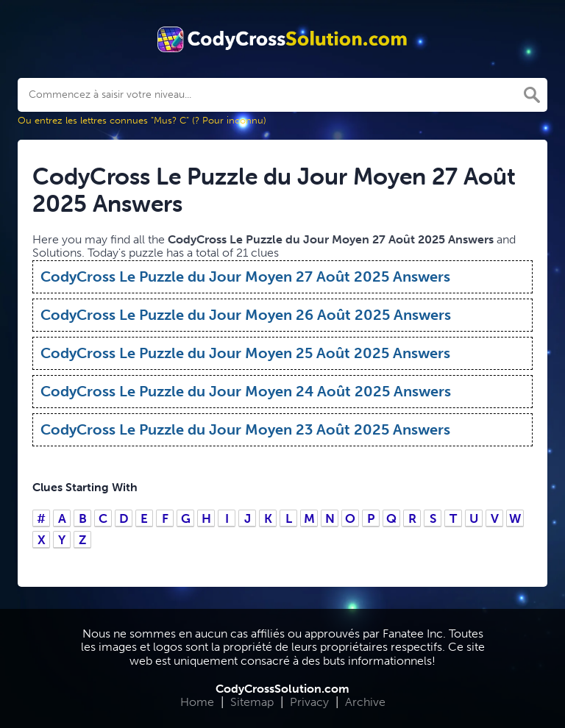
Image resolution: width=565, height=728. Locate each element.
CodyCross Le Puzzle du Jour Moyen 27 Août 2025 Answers (245, 276)
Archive (365, 702)
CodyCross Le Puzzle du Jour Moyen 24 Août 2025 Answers (246, 391)
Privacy (309, 702)
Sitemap (252, 702)
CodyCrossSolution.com (282, 689)
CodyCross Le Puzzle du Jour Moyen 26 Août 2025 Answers (246, 315)
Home (197, 702)
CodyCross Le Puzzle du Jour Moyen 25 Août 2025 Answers (245, 353)
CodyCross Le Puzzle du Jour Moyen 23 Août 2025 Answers (245, 429)
